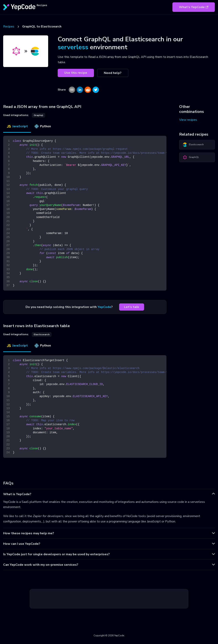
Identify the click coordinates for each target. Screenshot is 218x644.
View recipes (188, 120)
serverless (73, 47)
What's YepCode (194, 7)
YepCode (104, 307)
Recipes (9, 26)
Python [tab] (43, 126)
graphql (38, 115)
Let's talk (132, 307)
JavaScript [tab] (17, 126)
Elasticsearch (193, 145)
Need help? (113, 73)
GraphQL (191, 157)
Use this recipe (76, 73)
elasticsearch (42, 334)
